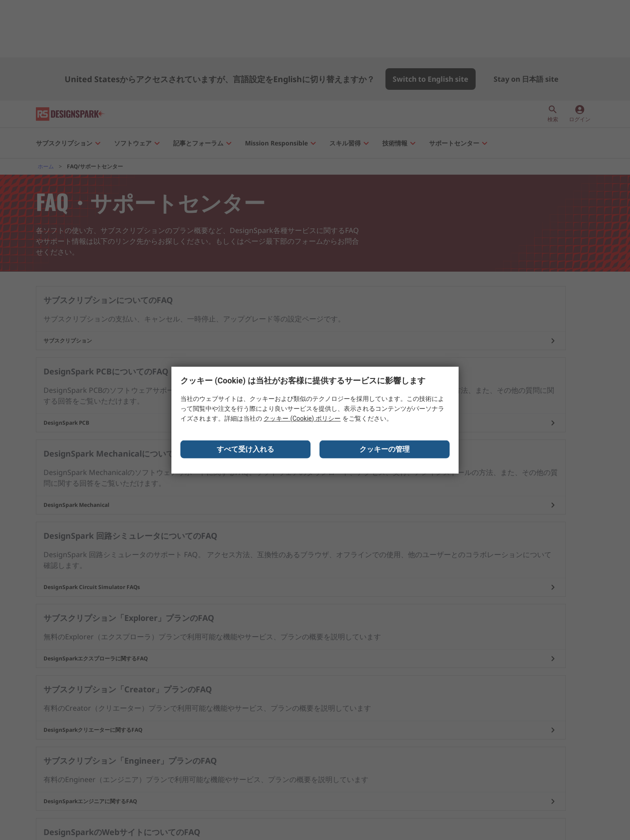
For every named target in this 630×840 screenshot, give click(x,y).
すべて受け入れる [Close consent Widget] (245, 452)
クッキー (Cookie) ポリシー (302, 422)
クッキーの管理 (385, 452)
